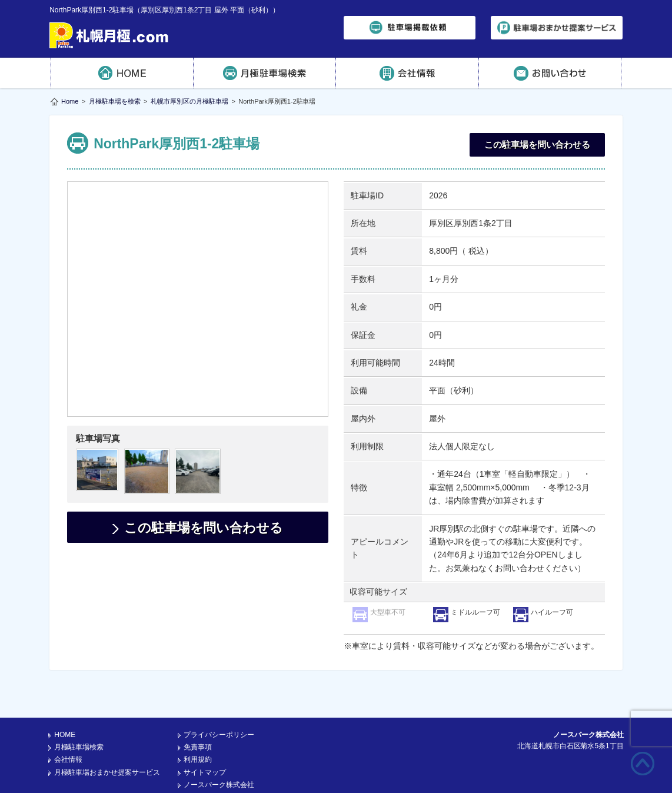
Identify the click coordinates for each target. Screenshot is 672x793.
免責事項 (198, 717)
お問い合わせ (550, 73)
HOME (122, 73)
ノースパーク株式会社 (219, 755)
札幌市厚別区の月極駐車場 (189, 101)
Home (70, 101)
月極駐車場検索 (265, 73)
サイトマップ (205, 742)
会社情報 (407, 73)
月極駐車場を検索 (115, 101)
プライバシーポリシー (219, 705)
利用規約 (198, 729)
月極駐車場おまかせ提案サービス (107, 742)
